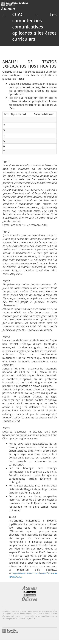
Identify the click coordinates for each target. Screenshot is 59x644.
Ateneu (8, 9)
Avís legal (6, 611)
